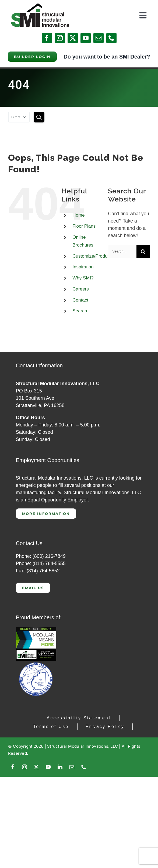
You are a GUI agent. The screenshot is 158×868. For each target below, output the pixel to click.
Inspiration (83, 267)
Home (78, 215)
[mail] (99, 38)
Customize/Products (93, 256)
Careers (80, 289)
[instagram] (60, 38)
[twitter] (73, 38)
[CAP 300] (36, 630)
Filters (19, 117)
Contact (80, 300)
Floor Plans (84, 226)
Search (80, 311)
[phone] (111, 38)
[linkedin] (60, 767)
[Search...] (122, 251)
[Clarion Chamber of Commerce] (36, 663)
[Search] (143, 251)
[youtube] (86, 38)
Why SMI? (83, 278)
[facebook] (47, 38)
